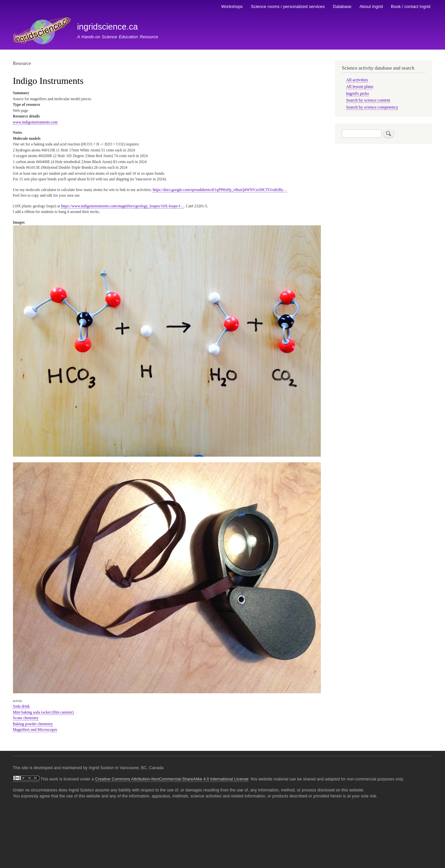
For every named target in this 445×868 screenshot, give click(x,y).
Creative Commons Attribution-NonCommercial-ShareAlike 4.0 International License (172, 779)
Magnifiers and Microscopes (35, 730)
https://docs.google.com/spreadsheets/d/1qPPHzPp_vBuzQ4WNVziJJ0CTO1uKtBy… (220, 190)
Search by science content (368, 100)
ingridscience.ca (107, 27)
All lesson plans (360, 87)
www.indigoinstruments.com (35, 122)
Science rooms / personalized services (288, 6)
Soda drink (21, 706)
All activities (357, 80)
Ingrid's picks (358, 94)
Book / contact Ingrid (411, 6)
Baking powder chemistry (33, 724)
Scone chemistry (26, 718)
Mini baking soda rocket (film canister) (43, 712)
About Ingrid (371, 6)
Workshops (232, 6)
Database (342, 6)
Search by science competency (372, 107)
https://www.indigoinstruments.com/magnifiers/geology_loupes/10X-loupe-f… (122, 206)
